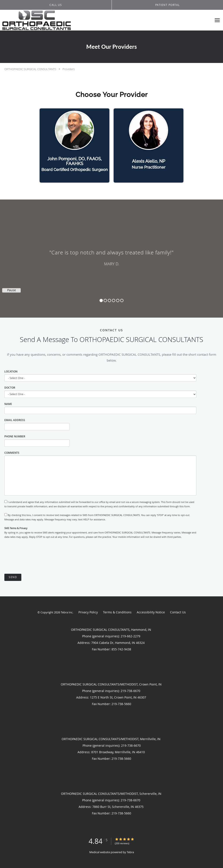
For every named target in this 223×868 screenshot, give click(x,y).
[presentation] (37, 557)
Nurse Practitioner (149, 167)
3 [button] (109, 300)
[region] (111, 254)
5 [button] (118, 300)
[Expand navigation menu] (217, 20)
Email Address (15, 420)
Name (8, 404)
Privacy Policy (88, 612)
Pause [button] (12, 290)
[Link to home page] (35, 20)
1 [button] (101, 300)
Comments (12, 453)
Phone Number (15, 436)
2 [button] (105, 300)
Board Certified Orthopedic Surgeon (75, 170)
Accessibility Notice (151, 612)
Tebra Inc (67, 612)
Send (13, 577)
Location (11, 371)
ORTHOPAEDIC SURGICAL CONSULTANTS (30, 69)
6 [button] (122, 300)
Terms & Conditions (117, 612)
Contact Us (178, 612)
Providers (69, 69)
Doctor (10, 388)
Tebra (130, 852)
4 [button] (114, 300)
